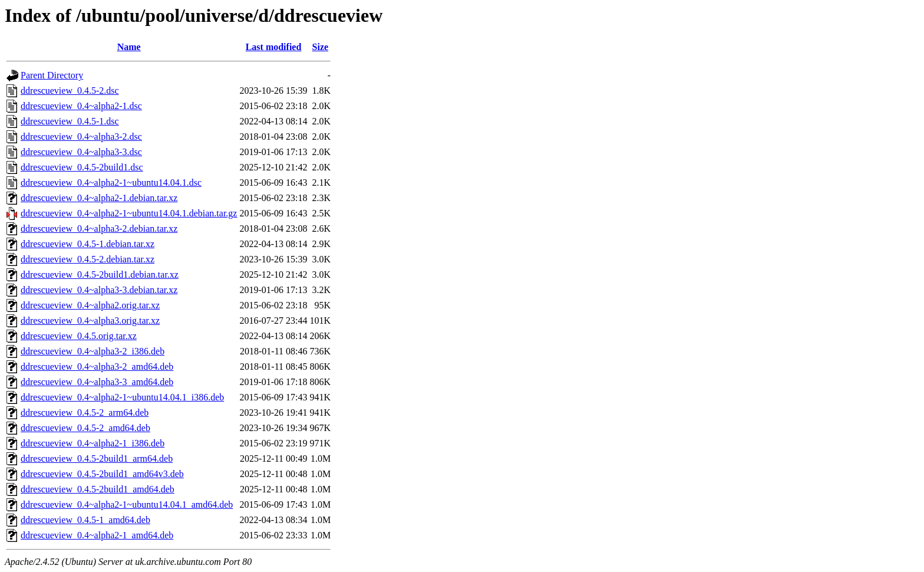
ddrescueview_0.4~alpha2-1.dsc (81, 106)
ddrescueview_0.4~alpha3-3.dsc (81, 152)
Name (129, 47)
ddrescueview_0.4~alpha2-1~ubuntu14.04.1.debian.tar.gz (129, 213)
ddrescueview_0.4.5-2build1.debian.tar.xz (100, 275)
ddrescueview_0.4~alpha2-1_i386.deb (93, 443)
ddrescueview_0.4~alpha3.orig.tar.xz (90, 320)
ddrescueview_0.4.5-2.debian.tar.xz (88, 259)
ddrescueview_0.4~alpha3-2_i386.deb (93, 351)
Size (321, 47)
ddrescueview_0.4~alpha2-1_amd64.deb (97, 535)
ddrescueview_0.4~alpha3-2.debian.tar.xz (99, 229)
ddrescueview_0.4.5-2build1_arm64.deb (97, 458)
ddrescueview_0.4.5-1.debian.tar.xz (88, 244)
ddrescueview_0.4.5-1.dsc (70, 121)
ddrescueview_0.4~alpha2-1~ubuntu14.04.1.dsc (111, 183)
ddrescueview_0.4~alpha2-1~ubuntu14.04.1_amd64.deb (127, 504)
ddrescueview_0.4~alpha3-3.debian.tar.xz (99, 290)
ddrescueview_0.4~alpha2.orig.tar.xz (90, 305)
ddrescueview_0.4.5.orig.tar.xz (79, 336)
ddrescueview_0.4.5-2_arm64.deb (85, 412)
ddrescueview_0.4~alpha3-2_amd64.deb (97, 366)
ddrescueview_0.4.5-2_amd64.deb (85, 428)
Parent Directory (52, 75)
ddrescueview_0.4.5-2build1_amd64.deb (98, 489)
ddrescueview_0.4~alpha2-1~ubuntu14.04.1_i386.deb (122, 397)
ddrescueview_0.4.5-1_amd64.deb (85, 520)
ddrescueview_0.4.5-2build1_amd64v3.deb (102, 474)
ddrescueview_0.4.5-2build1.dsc (82, 167)
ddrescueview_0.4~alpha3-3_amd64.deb (97, 382)
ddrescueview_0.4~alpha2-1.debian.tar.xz (99, 198)
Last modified (274, 47)
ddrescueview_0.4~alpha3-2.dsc (81, 137)
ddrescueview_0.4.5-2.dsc (70, 91)
